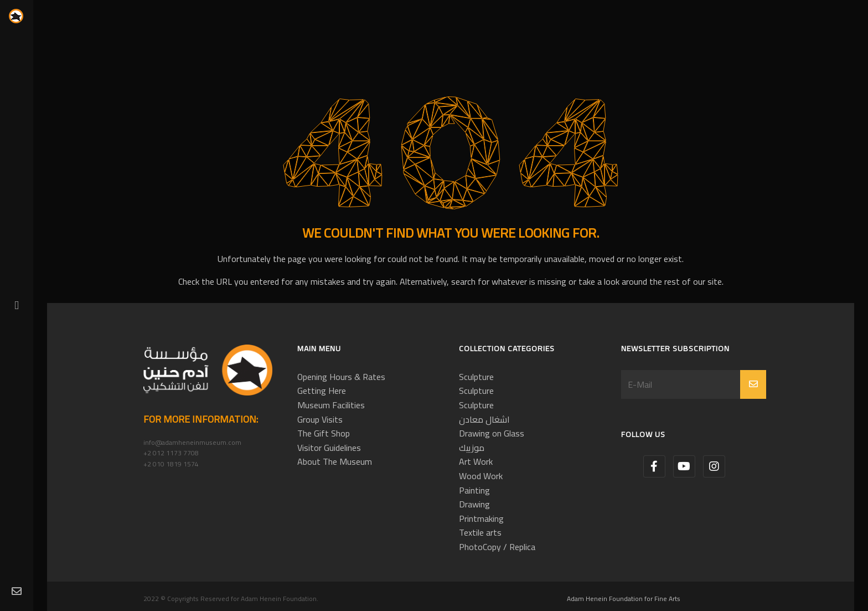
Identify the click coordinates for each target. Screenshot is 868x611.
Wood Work (481, 476)
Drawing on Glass (492, 433)
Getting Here (322, 391)
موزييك (472, 448)
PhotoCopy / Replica (497, 547)
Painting (474, 490)
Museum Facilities (331, 405)
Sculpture (476, 377)
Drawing (474, 504)
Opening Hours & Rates (341, 377)
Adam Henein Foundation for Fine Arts (624, 599)
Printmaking (481, 518)
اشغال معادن (484, 419)
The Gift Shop (324, 433)
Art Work (476, 461)
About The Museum (335, 461)
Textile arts (480, 532)
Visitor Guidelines (329, 448)
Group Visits (320, 419)
